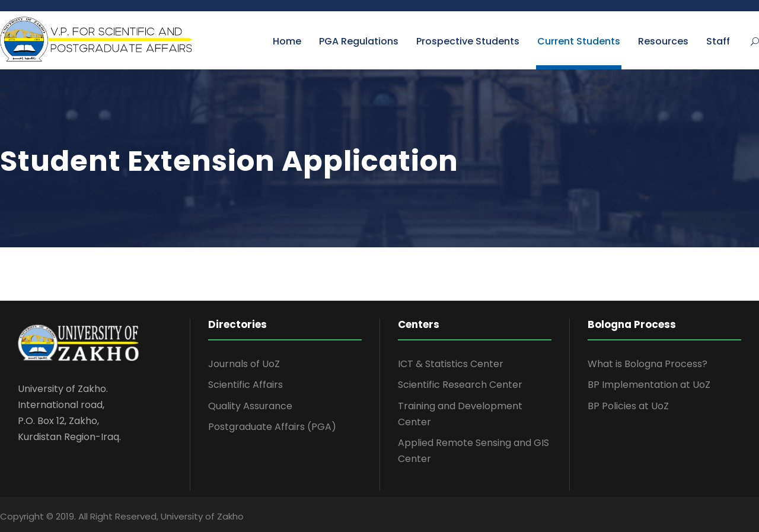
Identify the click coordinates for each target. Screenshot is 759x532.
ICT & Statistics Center (451, 364)
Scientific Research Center (460, 385)
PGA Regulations (359, 41)
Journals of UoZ (244, 364)
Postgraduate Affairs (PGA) (272, 427)
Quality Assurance (250, 406)
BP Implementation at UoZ (649, 385)
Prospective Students (468, 41)
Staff (718, 41)
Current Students (579, 41)
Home (287, 41)
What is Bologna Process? (648, 364)
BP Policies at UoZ (628, 406)
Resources (663, 41)
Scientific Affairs (245, 385)
